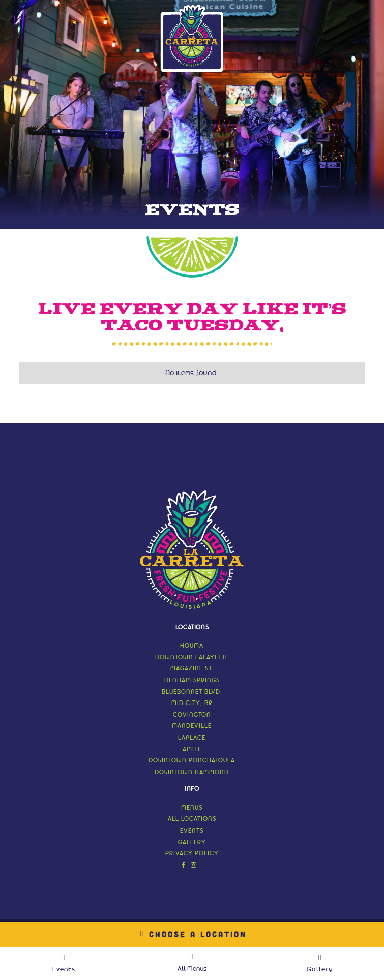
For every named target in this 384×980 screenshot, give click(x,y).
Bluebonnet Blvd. (192, 692)
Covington (192, 715)
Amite (192, 749)
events (192, 831)
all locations (192, 819)
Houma (192, 646)
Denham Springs (192, 680)
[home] (192, 38)
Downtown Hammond (192, 772)
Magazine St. (192, 669)
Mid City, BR (192, 703)
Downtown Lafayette (192, 657)
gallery (192, 843)
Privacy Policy (192, 854)
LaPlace (192, 738)
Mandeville (192, 726)
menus (192, 808)
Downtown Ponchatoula (192, 761)
